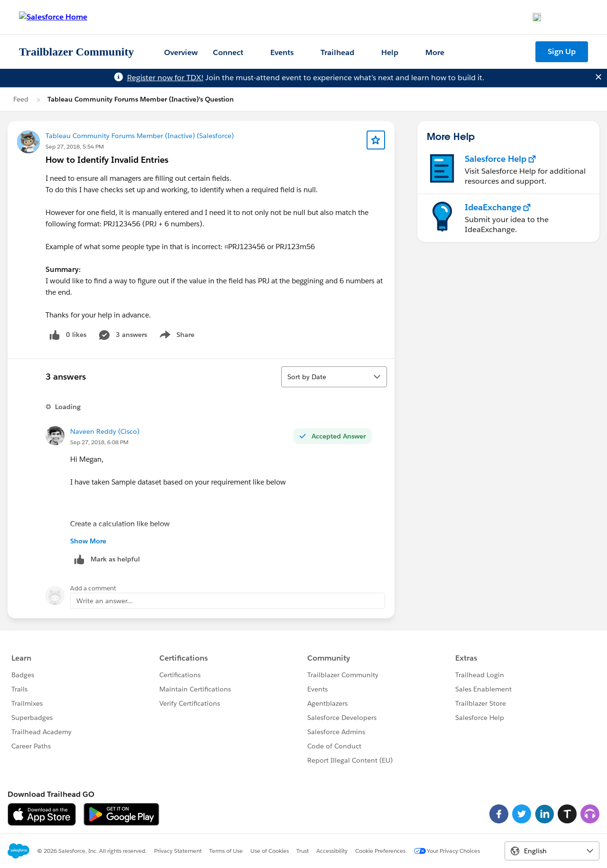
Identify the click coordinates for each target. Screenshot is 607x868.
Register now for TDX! (165, 78)
